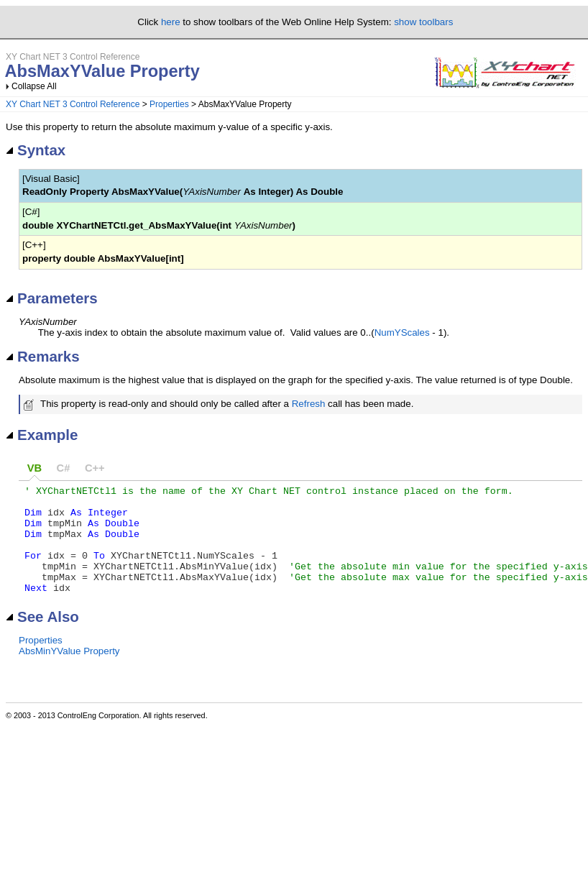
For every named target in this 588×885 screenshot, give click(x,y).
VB (35, 468)
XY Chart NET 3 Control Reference (73, 104)
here (171, 22)
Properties (169, 104)
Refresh (309, 404)
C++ (95, 468)
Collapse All (34, 86)
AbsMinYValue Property (69, 673)
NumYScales (402, 333)
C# (64, 468)
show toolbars (423, 22)
